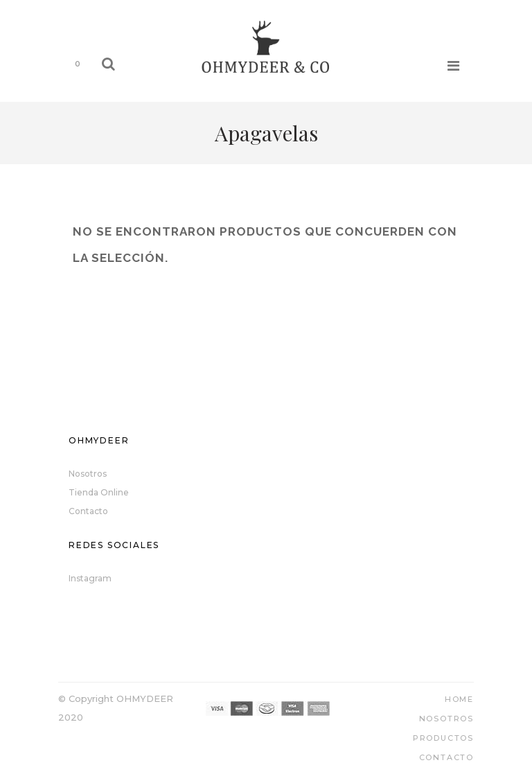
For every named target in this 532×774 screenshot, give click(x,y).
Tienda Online (99, 492)
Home (459, 699)
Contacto (88, 511)
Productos (443, 738)
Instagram (90, 578)
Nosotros (88, 474)
